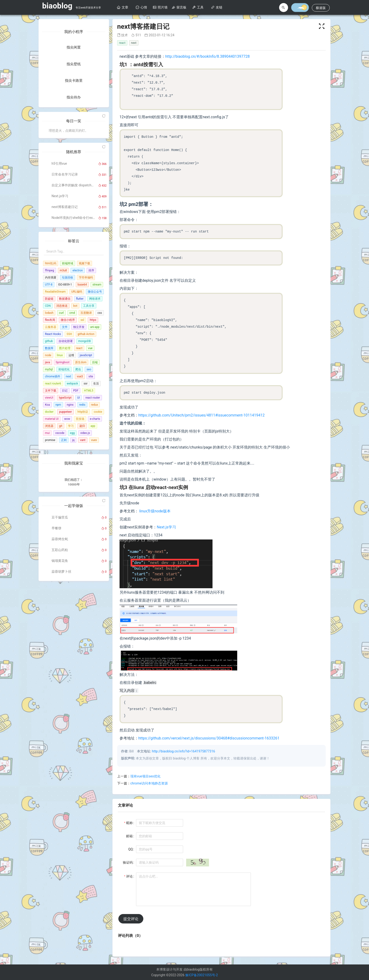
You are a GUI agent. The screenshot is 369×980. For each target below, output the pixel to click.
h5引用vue (59, 266)
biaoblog (57, 6)
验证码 (128, 862)
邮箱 (129, 836)
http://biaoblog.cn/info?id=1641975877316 (183, 751)
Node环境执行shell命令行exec (73, 320)
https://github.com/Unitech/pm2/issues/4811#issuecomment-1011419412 (202, 415)
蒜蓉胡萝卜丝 (61, 687)
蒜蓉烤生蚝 (60, 655)
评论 (129, 876)
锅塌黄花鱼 (60, 677)
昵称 (129, 823)
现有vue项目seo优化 (146, 776)
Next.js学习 (60, 299)
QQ (130, 849)
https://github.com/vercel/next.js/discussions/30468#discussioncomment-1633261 (209, 738)
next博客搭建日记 (65, 310)
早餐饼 (56, 644)
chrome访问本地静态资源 (149, 783)
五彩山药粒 (60, 666)
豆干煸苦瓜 (60, 633)
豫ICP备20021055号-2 (201, 975)
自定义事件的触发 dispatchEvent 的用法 (73, 288)
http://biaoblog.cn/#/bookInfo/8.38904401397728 (207, 56)
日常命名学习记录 (65, 277)
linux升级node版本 (155, 511)
